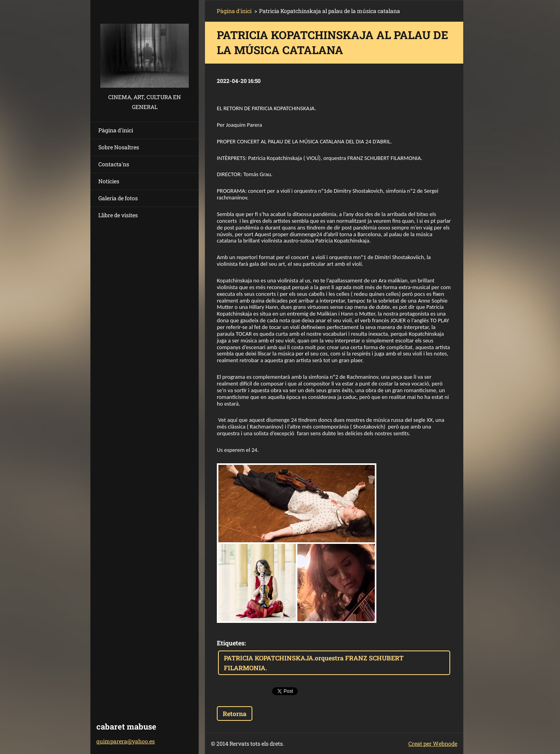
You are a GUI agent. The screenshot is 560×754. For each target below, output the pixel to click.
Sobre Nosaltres (119, 147)
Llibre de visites (118, 215)
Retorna (235, 714)
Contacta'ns (114, 164)
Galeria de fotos (118, 198)
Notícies (109, 181)
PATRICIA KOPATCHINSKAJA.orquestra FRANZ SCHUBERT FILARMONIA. (314, 663)
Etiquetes (231, 643)
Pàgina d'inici (116, 130)
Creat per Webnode (433, 744)
